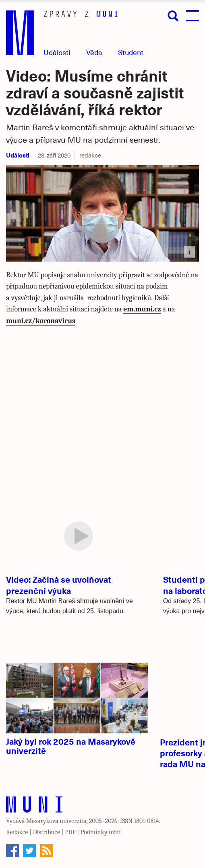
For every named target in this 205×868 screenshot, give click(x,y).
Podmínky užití (101, 832)
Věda (94, 52)
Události (57, 52)
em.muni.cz (142, 309)
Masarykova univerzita (56, 821)
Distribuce (46, 832)
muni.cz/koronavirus (41, 321)
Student (131, 52)
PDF (70, 832)
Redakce (17, 832)
